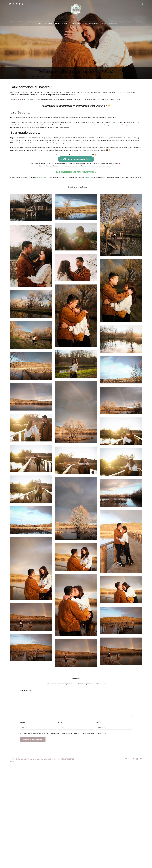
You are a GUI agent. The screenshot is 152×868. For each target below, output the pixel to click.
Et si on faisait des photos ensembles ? (76, 172)
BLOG (104, 24)
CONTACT (113, 24)
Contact (89, 178)
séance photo (42, 178)
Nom (22, 723)
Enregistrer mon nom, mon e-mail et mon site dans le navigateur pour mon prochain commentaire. (64, 734)
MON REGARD (76, 24)
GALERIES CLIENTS (92, 24)
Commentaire (26, 691)
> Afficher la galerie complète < (76, 159)
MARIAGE (49, 24)
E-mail (61, 723)
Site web (100, 723)
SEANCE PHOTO (61, 24)
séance (28, 100)
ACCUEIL (39, 24)
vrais (115, 122)
